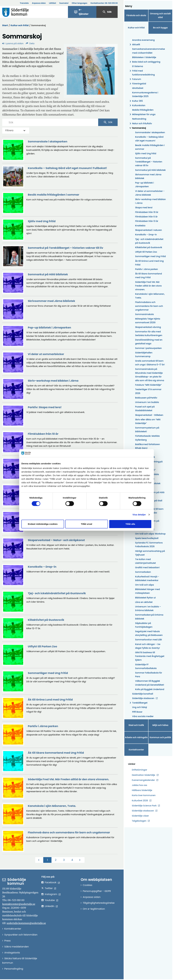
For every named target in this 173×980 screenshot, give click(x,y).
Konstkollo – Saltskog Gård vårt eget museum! (149, 139)
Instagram (51, 894)
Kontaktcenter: (104, 3)
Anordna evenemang (143, 40)
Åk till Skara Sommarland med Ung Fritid (148, 276)
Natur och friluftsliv (140, 124)
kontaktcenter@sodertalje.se (19, 904)
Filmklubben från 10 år (147, 212)
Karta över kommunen (144, 795)
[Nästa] (80, 860)
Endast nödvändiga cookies (43, 524)
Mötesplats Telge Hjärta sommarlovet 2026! (148, 321)
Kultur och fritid (20, 25)
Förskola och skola (136, 15)
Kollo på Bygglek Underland (150, 689)
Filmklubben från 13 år (147, 221)
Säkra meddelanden (17, 947)
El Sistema (138, 66)
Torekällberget (138, 703)
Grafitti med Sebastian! (147, 567)
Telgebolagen (139, 821)
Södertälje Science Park (144, 806)
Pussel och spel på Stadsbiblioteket (145, 409)
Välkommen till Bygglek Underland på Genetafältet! (150, 683)
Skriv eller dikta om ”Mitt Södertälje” (148, 421)
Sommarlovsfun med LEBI (148, 640)
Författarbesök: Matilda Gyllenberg (147, 438)
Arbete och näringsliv (136, 737)
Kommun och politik (160, 737)
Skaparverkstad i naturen (149, 230)
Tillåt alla (130, 524)
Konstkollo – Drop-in (146, 235)
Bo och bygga (160, 28)
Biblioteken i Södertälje (144, 57)
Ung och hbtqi (140, 707)
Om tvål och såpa (144, 585)
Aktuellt (134, 45)
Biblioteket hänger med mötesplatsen (147, 591)
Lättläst (53, 3)
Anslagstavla (12, 953)
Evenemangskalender (143, 780)
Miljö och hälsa (160, 725)
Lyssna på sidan (13, 43)
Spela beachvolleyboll (147, 538)
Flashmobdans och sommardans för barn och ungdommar (149, 306)
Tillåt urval (87, 524)
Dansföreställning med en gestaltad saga (149, 342)
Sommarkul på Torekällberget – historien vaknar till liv (149, 162)
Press (7, 941)
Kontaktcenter (136, 750)
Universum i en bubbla (147, 402)
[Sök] (50, 122)
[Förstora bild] (91, 71)
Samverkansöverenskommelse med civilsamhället (149, 51)
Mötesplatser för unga (142, 114)
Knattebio (140, 226)
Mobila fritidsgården (143, 110)
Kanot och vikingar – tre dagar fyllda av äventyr (148, 646)
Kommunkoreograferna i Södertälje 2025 (145, 94)
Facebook (51, 882)
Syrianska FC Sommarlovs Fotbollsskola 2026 (149, 545)
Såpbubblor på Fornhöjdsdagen (144, 625)
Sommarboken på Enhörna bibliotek (149, 617)
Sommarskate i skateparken (150, 132)
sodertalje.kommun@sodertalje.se (26, 923)
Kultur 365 (136, 101)
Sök (107, 12)
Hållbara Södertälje (142, 790)
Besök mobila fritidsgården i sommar (150, 147)
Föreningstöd (137, 84)
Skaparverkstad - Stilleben (149, 415)
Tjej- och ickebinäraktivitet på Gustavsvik (149, 241)
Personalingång (14, 969)
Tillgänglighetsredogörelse (99, 903)
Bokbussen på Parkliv (146, 398)
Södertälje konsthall (143, 694)
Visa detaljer (139, 515)
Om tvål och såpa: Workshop (150, 534)
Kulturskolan (137, 105)
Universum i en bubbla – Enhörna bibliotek (148, 608)
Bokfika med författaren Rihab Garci (147, 446)
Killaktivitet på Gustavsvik (149, 247)
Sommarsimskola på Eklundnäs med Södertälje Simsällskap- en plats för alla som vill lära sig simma (150, 375)
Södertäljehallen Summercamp (144, 355)
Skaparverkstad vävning (148, 327)
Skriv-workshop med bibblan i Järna (150, 201)
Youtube (50, 900)
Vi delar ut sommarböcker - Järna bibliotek (150, 193)
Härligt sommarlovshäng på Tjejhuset (150, 553)
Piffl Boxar (137, 712)
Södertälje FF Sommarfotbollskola (146, 666)
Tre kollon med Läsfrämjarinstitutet (145, 561)
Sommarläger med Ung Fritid (150, 256)
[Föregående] (39, 860)
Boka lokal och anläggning (144, 62)
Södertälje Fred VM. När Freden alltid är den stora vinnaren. (148, 286)
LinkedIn (50, 906)
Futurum (135, 79)
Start (5, 25)
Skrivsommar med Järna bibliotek (148, 176)
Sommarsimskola (144, 314)
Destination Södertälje (144, 775)
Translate (24, 3)
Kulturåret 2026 (140, 801)
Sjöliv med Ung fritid (146, 153)
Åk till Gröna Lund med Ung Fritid (149, 263)
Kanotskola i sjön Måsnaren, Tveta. (150, 296)
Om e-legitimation (94, 909)
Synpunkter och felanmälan (21, 935)
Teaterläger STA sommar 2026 (148, 391)
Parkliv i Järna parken (147, 269)
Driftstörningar (139, 770)
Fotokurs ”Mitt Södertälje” (148, 385)
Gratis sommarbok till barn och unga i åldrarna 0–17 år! (150, 363)
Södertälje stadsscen (143, 698)
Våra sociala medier (143, 716)
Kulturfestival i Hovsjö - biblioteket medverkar (147, 578)
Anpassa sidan (39, 3)
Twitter (49, 888)
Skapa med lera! (144, 208)
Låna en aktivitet (144, 602)
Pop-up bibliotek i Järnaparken (144, 185)
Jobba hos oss (139, 785)
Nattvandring (139, 119)
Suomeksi (64, 3)
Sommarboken (143, 572)
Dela (30, 43)
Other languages (79, 3)
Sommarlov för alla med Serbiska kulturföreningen (149, 333)
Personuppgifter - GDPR (97, 891)
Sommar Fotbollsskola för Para (149, 675)
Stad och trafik (136, 725)
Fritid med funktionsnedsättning (142, 73)
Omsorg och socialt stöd (160, 15)
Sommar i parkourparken (148, 348)
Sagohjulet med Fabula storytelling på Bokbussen (149, 633)
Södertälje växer (140, 816)
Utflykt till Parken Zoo (146, 252)
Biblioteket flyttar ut (145, 598)
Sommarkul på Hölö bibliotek (150, 170)
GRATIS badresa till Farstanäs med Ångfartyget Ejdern (150, 656)
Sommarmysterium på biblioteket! (147, 430)
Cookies (87, 885)
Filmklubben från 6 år (146, 217)
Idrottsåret (138, 88)
